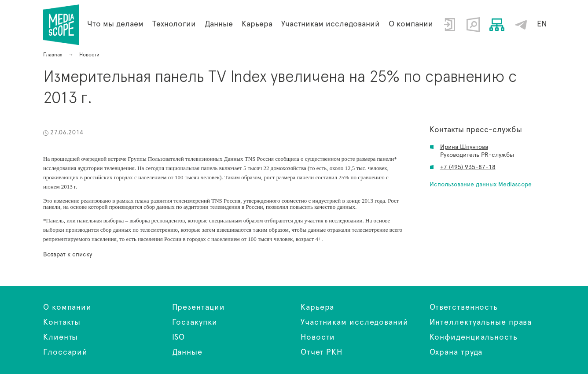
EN (542, 24)
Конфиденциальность (474, 337)
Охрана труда (456, 352)
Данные (187, 352)
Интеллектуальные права (481, 322)
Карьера (257, 24)
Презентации (198, 307)
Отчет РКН (322, 352)
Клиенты (61, 337)
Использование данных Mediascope (481, 185)
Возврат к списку (68, 255)
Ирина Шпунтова (464, 147)
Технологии (174, 24)
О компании (411, 24)
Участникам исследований (331, 24)
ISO (179, 337)
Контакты (62, 322)
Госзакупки (195, 322)
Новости (318, 337)
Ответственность (464, 307)
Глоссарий (65, 352)
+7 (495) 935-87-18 (468, 167)
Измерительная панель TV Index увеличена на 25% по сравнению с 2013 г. (61, 25)
